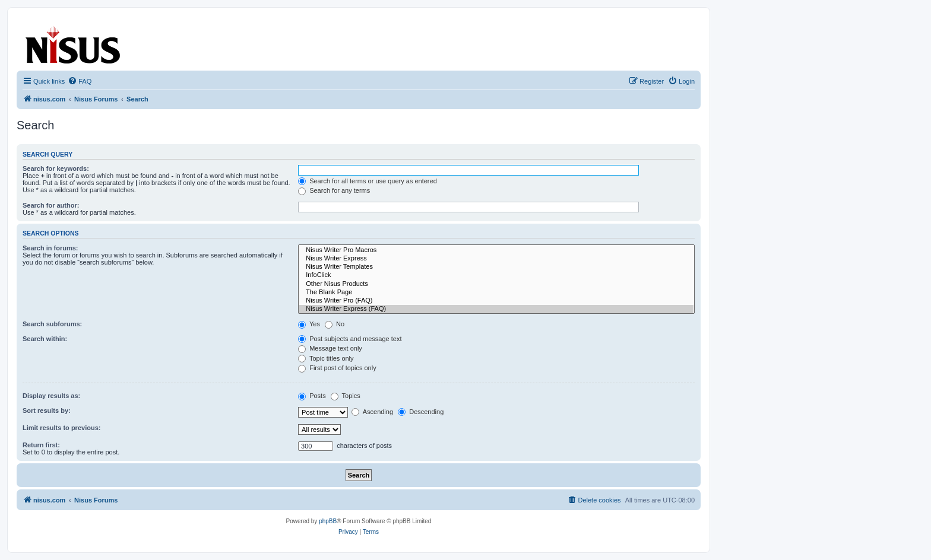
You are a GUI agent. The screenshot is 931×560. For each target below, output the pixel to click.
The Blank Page (496, 292)
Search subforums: (52, 324)
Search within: (45, 339)
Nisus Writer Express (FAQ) (496, 309)
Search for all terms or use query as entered (368, 181)
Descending (421, 412)
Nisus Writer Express (496, 259)
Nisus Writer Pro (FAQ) (496, 301)
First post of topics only (337, 368)
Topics (346, 396)
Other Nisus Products (496, 284)
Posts (312, 396)
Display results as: (51, 396)
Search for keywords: (56, 168)
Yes (309, 324)
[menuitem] (80, 81)
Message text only (330, 348)
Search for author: (51, 205)
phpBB (328, 521)
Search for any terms (334, 190)
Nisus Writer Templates (496, 267)
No (335, 324)
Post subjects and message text (350, 339)
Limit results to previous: (61, 428)
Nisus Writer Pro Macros (496, 250)
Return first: (41, 445)
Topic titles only (326, 358)
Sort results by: (47, 411)
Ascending (372, 412)
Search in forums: (50, 248)
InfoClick (496, 275)
